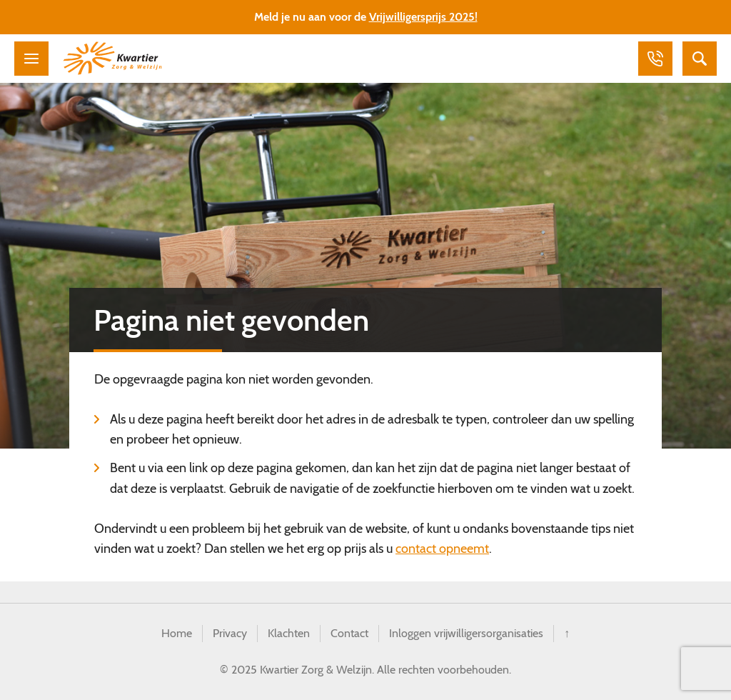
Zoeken (700, 59)
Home (177, 633)
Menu (31, 59)
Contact (349, 633)
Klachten (289, 633)
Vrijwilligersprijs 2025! (423, 17)
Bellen (655, 59)
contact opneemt (442, 549)
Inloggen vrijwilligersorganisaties (466, 633)
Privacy (230, 633)
